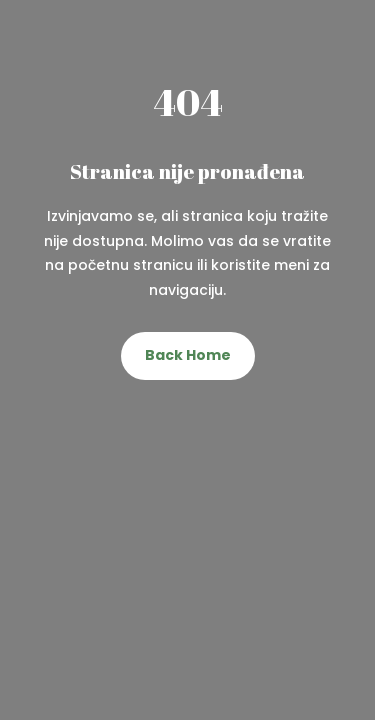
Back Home (188, 355)
